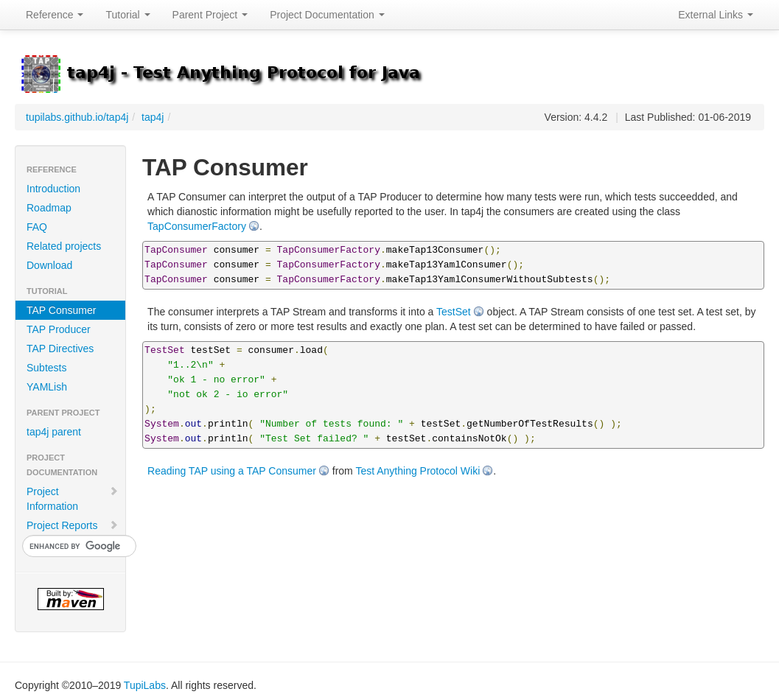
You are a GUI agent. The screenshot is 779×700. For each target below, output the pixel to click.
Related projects (64, 246)
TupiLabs (145, 685)
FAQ (37, 227)
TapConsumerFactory (197, 226)
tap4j (153, 117)
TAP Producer (59, 329)
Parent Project (210, 15)
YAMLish (47, 387)
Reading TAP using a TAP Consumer (232, 471)
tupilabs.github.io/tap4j (77, 117)
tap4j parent (54, 432)
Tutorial (127, 15)
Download (49, 265)
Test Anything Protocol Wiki (418, 471)
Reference (55, 15)
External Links (716, 15)
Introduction (53, 189)
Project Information (73, 499)
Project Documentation (327, 15)
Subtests (46, 368)
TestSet (454, 312)
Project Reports (73, 525)
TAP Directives (60, 349)
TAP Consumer (61, 310)
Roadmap (49, 208)
